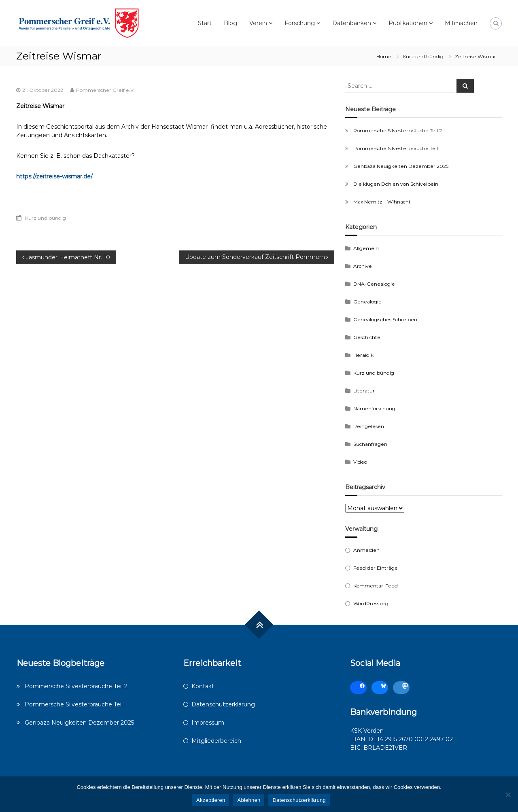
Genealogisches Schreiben (385, 319)
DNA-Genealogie (374, 284)
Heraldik (363, 355)
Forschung (300, 23)
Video (360, 462)
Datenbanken (352, 23)
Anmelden (366, 550)
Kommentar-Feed (376, 586)
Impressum (208, 723)
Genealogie (367, 302)
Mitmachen (461, 23)
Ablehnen (249, 800)
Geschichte (367, 337)
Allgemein (366, 248)
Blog (230, 23)
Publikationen (408, 23)
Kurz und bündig (423, 56)
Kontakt (203, 686)
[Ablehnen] (508, 795)
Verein (258, 23)
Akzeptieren (211, 800)
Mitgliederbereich (216, 741)
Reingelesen (369, 426)
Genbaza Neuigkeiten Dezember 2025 (401, 166)
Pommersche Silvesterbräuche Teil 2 (398, 130)
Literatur (364, 391)
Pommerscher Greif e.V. (105, 90)
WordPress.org (371, 603)
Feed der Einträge (376, 568)
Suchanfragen (370, 444)
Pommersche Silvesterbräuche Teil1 (396, 148)
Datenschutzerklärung (223, 704)
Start (205, 23)
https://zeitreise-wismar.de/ (54, 176)
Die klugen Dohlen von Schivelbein (396, 184)
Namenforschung (374, 408)
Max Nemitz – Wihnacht (382, 202)
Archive (363, 266)
